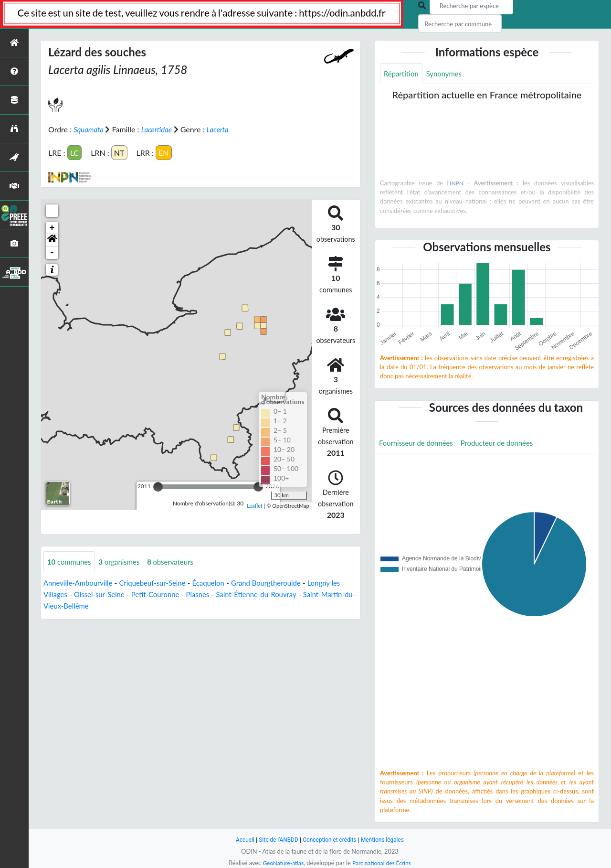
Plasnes (219, 595)
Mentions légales (387, 840)
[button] (52, 240)
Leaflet (255, 506)
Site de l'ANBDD (276, 840)
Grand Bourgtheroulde (282, 583)
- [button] (52, 252)
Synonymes (448, 74)
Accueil (240, 840)
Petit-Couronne (174, 595)
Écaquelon (220, 583)
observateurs (179, 562)
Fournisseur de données (419, 444)
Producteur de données (505, 444)
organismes (124, 562)
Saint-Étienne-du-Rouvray (281, 595)
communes (71, 562)
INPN (457, 184)
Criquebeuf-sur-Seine (160, 583)
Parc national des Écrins (383, 863)
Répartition (402, 74)
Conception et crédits (330, 840)
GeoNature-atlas (281, 863)
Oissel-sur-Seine (114, 595)
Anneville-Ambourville (81, 583)
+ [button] (52, 227)
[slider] (158, 486)
